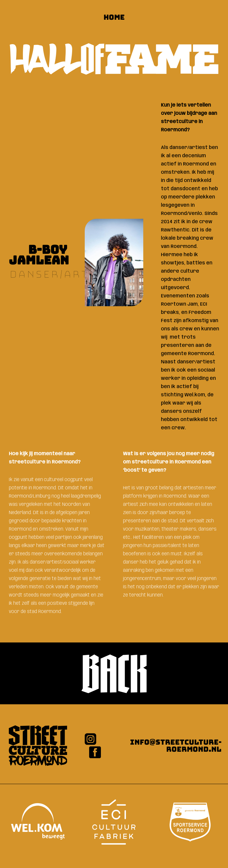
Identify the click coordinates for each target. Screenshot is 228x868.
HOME (114, 17)
